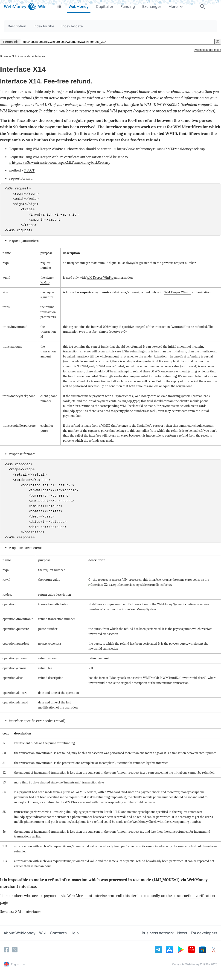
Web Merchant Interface (88, 896)
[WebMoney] (20, 6)
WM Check (127, 406)
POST (30, 170)
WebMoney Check (144, 822)
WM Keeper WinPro (48, 149)
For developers (204, 933)
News (182, 933)
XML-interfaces (36, 56)
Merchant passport (122, 92)
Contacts (58, 933)
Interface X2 (99, 585)
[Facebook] (6, 950)
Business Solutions (12, 56)
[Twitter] (15, 950)
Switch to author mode (207, 50)
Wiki (43, 933)
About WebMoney (20, 933)
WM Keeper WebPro (48, 157)
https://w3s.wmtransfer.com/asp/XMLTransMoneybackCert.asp (61, 162)
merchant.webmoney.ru (184, 92)
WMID (45, 282)
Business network (158, 933)
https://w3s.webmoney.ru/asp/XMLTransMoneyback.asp (161, 149)
